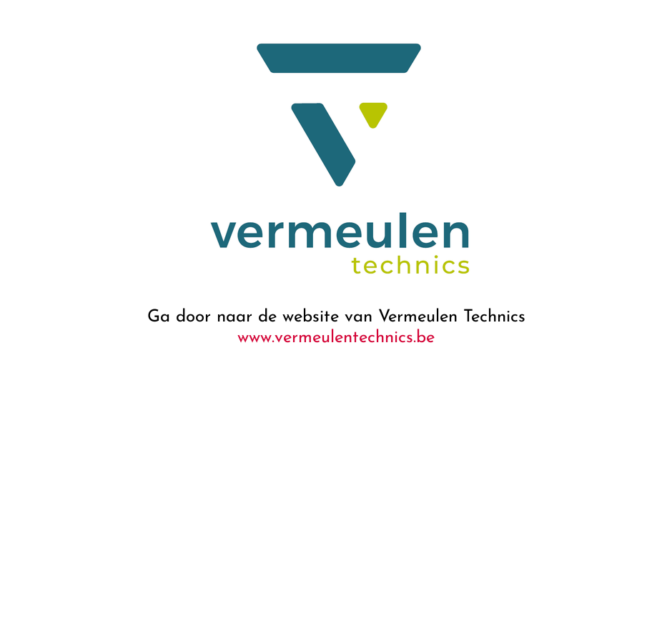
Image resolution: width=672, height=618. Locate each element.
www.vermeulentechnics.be (336, 338)
